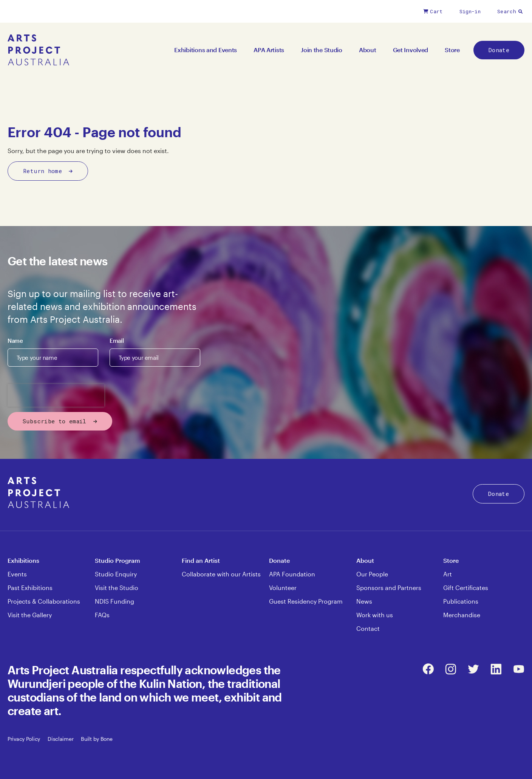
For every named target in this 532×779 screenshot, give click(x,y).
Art (448, 574)
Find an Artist (201, 560)
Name (15, 341)
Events (17, 574)
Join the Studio (322, 50)
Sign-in (470, 11)
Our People (372, 574)
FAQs (102, 615)
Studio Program (118, 560)
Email (117, 341)
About (368, 50)
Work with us (375, 615)
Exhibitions (23, 560)
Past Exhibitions (30, 588)
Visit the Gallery (30, 615)
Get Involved (411, 50)
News (364, 601)
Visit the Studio (117, 588)
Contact (368, 628)
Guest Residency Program (306, 601)
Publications (461, 601)
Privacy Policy (24, 739)
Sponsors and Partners (389, 588)
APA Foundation (292, 574)
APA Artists (269, 50)
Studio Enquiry (116, 574)
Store (452, 50)
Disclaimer (60, 739)
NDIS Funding (114, 601)
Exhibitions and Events (206, 50)
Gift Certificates (466, 588)
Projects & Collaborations (44, 601)
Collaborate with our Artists (221, 574)
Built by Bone (97, 739)
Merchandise (462, 615)
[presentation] (56, 395)
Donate (499, 50)
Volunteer (283, 588)
